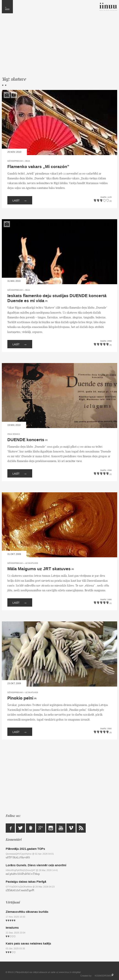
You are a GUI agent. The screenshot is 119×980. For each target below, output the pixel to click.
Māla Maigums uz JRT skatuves (39, 569)
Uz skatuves (32, 563)
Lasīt (20, 200)
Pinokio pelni (20, 698)
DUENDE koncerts (26, 440)
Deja (28, 161)
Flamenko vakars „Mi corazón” (38, 167)
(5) (46, 301)
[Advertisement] (60, 47)
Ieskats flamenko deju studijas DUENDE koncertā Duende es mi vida (57, 298)
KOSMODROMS (103, 976)
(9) (35, 698)
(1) (46, 440)
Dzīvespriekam (15, 161)
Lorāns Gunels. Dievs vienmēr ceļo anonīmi (36, 865)
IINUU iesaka (14, 434)
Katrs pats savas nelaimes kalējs (28, 944)
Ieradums (12, 928)
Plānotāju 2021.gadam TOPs (25, 849)
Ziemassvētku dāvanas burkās (27, 912)
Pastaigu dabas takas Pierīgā (26, 882)
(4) (73, 569)
